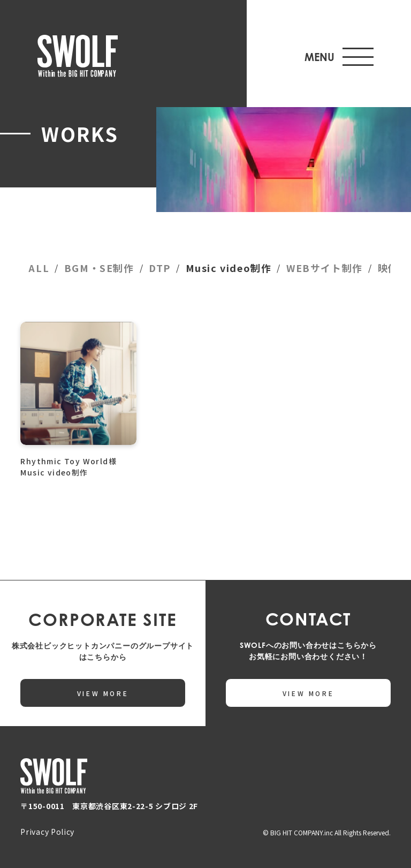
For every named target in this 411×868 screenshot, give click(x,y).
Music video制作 (229, 268)
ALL (39, 268)
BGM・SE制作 (99, 268)
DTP (160, 268)
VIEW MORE (103, 693)
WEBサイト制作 (325, 268)
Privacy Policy (47, 832)
